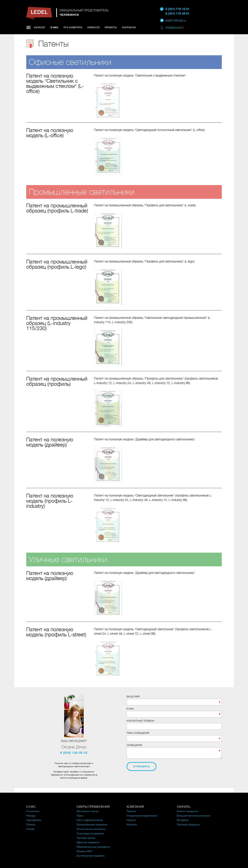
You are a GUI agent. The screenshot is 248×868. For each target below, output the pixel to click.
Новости (93, 27)
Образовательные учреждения (93, 847)
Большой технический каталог (194, 816)
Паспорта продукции (188, 825)
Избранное (175, 28)
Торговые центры (86, 838)
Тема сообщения (138, 733)
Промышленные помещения (92, 825)
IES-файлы (183, 820)
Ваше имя (133, 696)
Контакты (129, 27)
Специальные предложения (142, 816)
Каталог (40, 27)
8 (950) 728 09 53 (74, 753)
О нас (54, 27)
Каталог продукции (187, 811)
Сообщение (134, 745)
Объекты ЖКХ (84, 851)
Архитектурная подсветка (90, 856)
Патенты (31, 825)
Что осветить (73, 27)
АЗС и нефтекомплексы (90, 820)
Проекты (111, 27)
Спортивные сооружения (90, 833)
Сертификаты (34, 820)
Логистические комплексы (91, 829)
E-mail (130, 709)
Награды (31, 816)
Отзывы (30, 829)
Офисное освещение (88, 842)
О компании (33, 811)
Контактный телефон (140, 721)
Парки (80, 816)
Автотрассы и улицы (87, 811)
